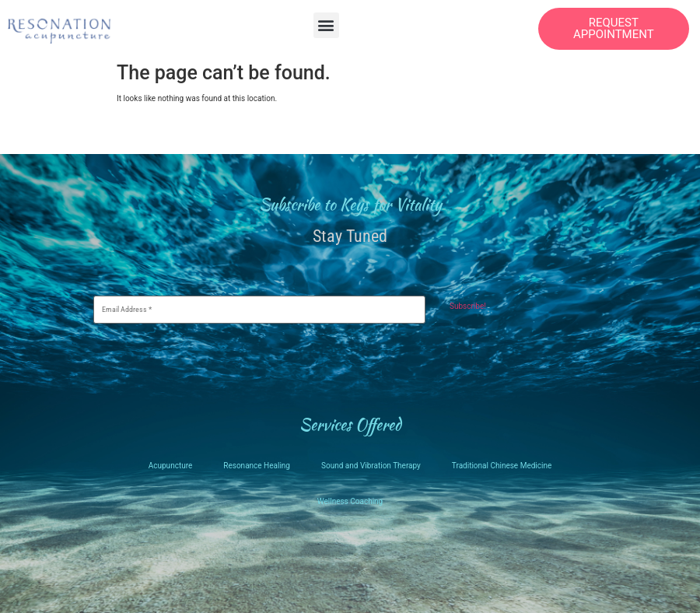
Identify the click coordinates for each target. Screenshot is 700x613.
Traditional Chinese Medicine (502, 466)
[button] (326, 25)
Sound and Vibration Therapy (371, 466)
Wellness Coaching (350, 501)
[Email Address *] (259, 310)
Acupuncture (171, 466)
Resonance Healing (257, 466)
